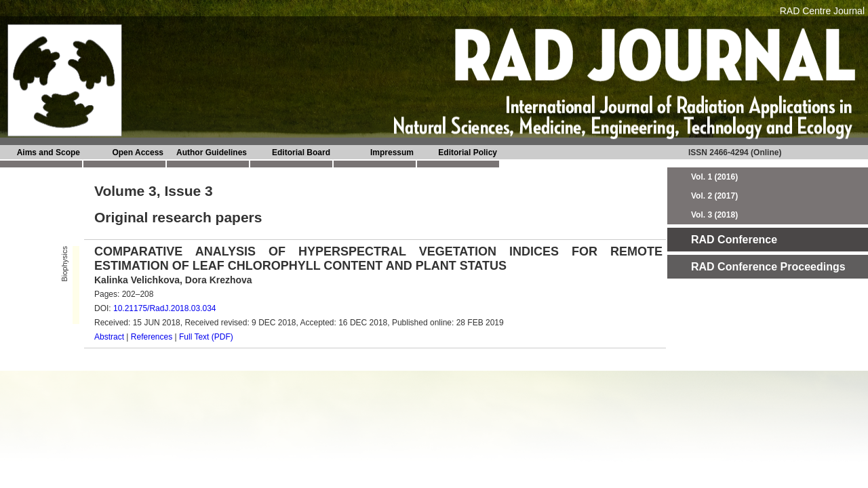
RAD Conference (734, 240)
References (152, 337)
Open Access (138, 152)
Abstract (109, 337)
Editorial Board (301, 152)
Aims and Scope (48, 152)
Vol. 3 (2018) (714, 215)
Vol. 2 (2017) (714, 196)
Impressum (392, 152)
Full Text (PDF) (206, 337)
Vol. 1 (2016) (714, 177)
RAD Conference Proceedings (768, 267)
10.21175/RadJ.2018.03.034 (164, 308)
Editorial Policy (468, 152)
